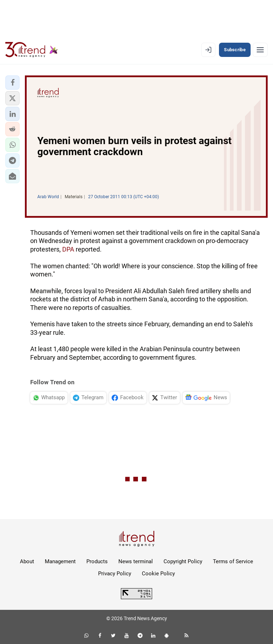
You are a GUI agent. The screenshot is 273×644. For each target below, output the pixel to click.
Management (60, 561)
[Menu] (260, 50)
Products (97, 561)
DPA (69, 249)
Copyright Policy (183, 561)
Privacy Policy (115, 574)
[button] (12, 83)
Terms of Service (233, 561)
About (27, 561)
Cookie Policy (158, 574)
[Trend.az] (32, 50)
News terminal (136, 561)
